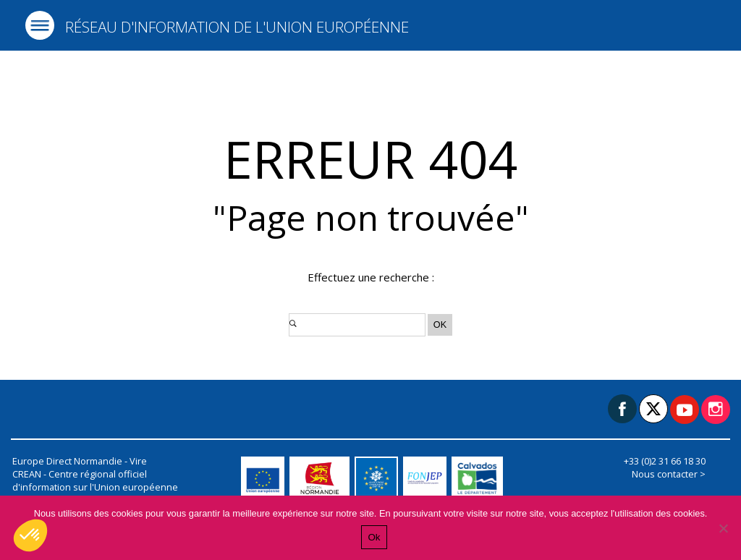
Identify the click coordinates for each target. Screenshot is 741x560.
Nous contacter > (669, 474)
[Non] (723, 528)
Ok (374, 537)
